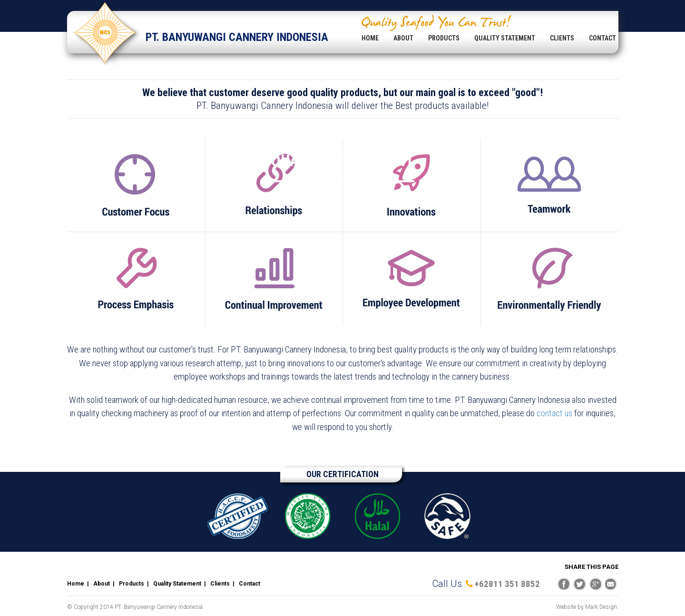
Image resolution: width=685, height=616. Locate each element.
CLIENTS (562, 38)
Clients (220, 584)
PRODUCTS (444, 38)
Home (76, 584)
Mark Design (601, 607)
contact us (554, 413)
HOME (370, 38)
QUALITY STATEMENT (505, 38)
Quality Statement (177, 584)
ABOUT (403, 38)
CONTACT (602, 38)
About (102, 584)
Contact (250, 584)
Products (132, 584)
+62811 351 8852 (503, 584)
